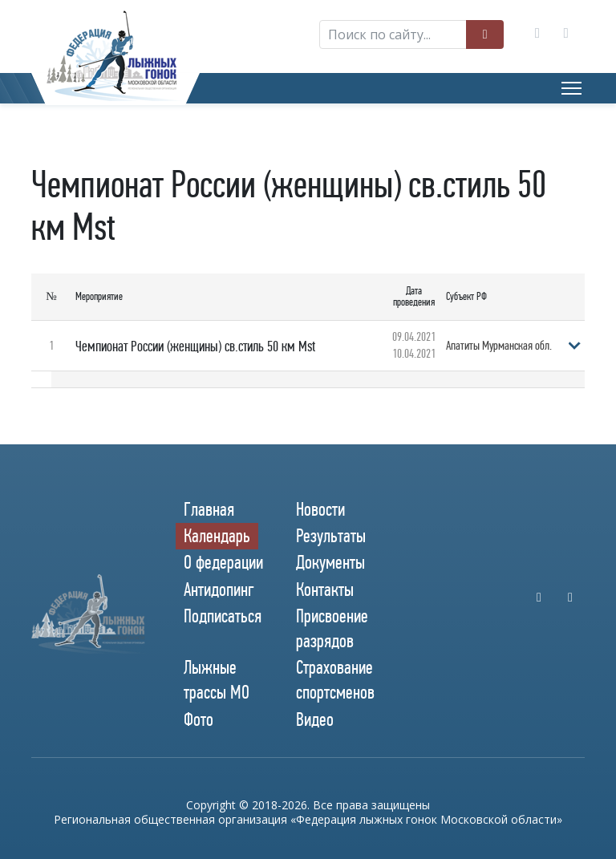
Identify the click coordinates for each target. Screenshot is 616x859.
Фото (199, 719)
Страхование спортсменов (335, 680)
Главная (209, 509)
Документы (330, 562)
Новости (320, 509)
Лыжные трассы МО (217, 680)
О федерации (223, 562)
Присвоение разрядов (332, 628)
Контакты (325, 590)
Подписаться (223, 616)
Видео (315, 719)
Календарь (217, 536)
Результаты (331, 536)
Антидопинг (219, 590)
